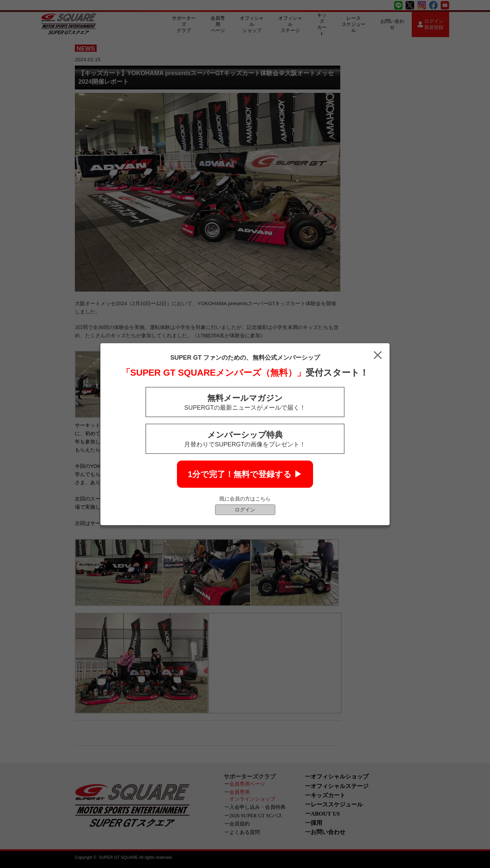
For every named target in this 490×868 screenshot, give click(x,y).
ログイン (245, 509)
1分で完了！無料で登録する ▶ (245, 474)
